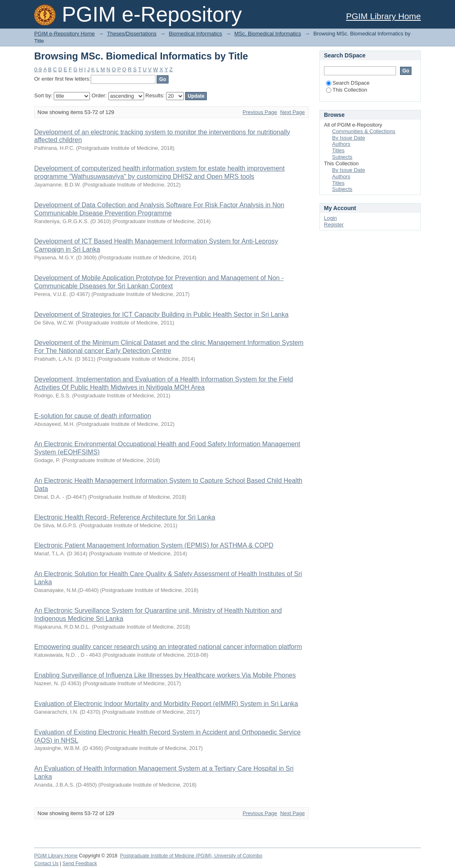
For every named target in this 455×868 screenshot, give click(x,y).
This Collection (347, 90)
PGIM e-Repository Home (65, 34)
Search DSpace (348, 83)
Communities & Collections (364, 131)
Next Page (292, 112)
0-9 (38, 69)
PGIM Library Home (383, 16)
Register (334, 225)
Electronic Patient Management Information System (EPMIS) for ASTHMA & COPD (154, 545)
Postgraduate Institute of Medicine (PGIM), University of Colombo (191, 856)
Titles (338, 150)
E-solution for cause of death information (93, 416)
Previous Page (260, 112)
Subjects (342, 157)
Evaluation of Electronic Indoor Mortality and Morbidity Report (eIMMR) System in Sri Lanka (166, 704)
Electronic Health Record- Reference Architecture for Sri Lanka (125, 517)
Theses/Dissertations (132, 34)
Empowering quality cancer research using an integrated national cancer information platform (168, 647)
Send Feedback (80, 864)
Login (330, 218)
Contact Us (46, 864)
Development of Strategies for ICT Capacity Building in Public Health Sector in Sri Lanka (161, 315)
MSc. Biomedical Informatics (268, 34)
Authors (341, 144)
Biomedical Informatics (196, 34)
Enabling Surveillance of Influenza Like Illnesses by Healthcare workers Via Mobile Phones (165, 675)
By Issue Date (349, 138)
